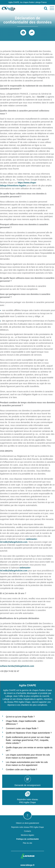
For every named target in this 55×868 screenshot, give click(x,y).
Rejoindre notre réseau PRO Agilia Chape (27, 827)
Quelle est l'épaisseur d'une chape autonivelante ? (29, 733)
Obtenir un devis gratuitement (27, 823)
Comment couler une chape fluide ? (22, 728)
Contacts (27, 831)
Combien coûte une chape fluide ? (21, 770)
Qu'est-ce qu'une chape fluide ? (20, 717)
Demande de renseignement (27, 781)
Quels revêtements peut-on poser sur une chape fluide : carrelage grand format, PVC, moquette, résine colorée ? (28, 740)
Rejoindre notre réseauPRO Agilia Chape (27, 797)
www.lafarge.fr (28, 865)
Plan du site (27, 843)
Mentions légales (27, 835)
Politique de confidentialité (27, 839)
